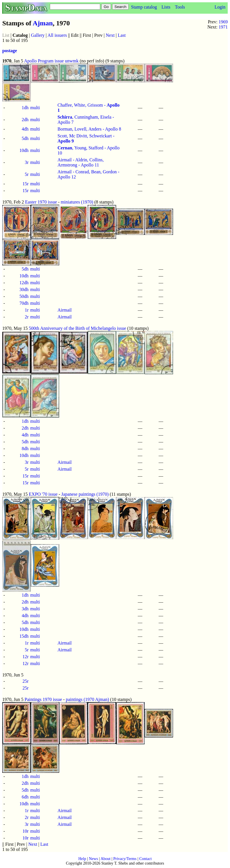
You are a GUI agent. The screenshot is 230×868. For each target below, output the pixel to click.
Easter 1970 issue (41, 202)
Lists (166, 7)
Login (220, 7)
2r (27, 317)
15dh (24, 636)
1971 (223, 27)
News (93, 859)
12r (25, 657)
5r (27, 174)
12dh (24, 283)
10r (25, 831)
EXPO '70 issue (43, 494)
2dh (25, 120)
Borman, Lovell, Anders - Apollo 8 (89, 129)
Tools (180, 7)
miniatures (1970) (77, 202)
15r (25, 184)
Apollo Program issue (44, 61)
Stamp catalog (144, 7)
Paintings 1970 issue (43, 699)
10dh (24, 150)
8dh (25, 449)
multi (35, 108)
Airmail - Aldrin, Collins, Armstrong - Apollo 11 (81, 162)
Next (110, 35)
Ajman (43, 23)
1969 (223, 22)
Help (82, 859)
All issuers (57, 35)
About (105, 859)
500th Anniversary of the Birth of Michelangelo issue (77, 328)
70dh (24, 303)
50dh (24, 296)
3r (27, 162)
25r (25, 681)
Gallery (38, 35)
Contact (145, 859)
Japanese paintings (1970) (85, 494)
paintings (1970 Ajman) (87, 699)
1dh (25, 108)
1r (27, 310)
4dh (25, 129)
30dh (24, 289)
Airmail (65, 310)
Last (122, 35)
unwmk (72, 61)
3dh (25, 609)
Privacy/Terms (125, 859)
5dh (25, 138)
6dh (25, 797)
